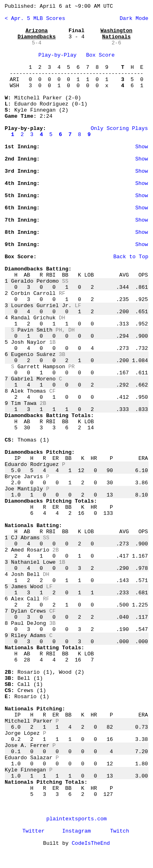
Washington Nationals (116, 34)
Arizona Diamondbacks (37, 34)
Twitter (34, 831)
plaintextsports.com (76, 819)
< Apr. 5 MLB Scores (35, 19)
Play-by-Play (58, 55)
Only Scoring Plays (119, 129)
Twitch (120, 831)
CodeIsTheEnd (91, 843)
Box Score (100, 55)
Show (141, 147)
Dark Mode (132, 19)
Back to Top (131, 257)
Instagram (76, 831)
